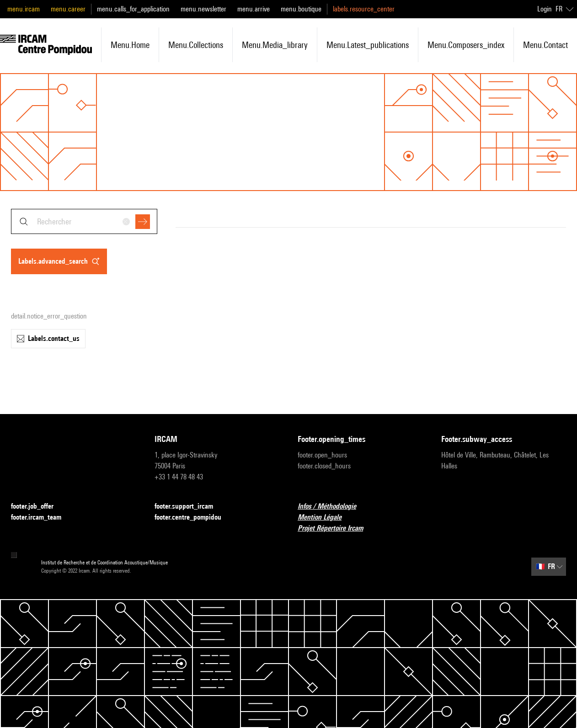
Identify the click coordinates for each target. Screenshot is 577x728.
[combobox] (84, 221)
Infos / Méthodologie (332, 507)
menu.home (130, 45)
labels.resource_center (364, 9)
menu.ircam (24, 9)
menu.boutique (301, 9)
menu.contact (545, 45)
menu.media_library (275, 45)
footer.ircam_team (42, 518)
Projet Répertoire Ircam (336, 529)
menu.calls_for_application (133, 9)
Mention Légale (325, 518)
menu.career (68, 9)
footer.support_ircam (189, 507)
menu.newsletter (203, 9)
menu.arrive (254, 9)
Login (545, 9)
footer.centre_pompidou (193, 518)
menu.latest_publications (368, 45)
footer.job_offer (38, 507)
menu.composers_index (466, 45)
